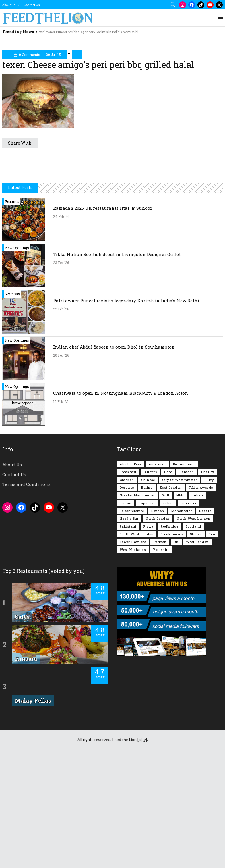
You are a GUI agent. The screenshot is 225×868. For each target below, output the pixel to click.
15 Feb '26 (61, 482)
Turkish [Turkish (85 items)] (160, 622)
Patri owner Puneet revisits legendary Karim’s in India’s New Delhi (88, 32)
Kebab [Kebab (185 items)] (168, 583)
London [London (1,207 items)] (158, 591)
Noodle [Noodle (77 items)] (205, 591)
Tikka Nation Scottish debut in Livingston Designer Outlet (117, 335)
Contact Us (32, 5)
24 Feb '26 (61, 297)
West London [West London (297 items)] (197, 622)
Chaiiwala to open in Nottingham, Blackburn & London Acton (121, 474)
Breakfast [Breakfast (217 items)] (128, 552)
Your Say (13, 374)
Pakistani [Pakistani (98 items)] (128, 607)
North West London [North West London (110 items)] (194, 599)
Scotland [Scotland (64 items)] (193, 607)
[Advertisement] (113, 216)
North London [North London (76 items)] (158, 599)
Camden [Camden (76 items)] (187, 552)
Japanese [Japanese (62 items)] (147, 583)
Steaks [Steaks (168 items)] (196, 614)
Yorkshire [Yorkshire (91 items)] (161, 630)
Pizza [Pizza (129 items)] (149, 607)
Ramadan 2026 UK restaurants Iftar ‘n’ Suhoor (103, 288)
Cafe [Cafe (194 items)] (168, 552)
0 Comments (30, 55)
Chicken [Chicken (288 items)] (127, 560)
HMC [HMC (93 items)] (181, 576)
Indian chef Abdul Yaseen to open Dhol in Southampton (114, 427)
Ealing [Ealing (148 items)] (147, 568)
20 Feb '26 (61, 436)
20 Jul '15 (53, 55)
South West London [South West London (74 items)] (137, 614)
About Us (9, 5)
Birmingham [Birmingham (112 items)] (184, 545)
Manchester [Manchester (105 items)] (182, 591)
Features (12, 282)
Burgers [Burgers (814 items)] (150, 552)
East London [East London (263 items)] (171, 568)
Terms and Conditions (26, 565)
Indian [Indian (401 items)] (197, 576)
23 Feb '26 (61, 343)
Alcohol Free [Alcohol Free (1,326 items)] (131, 545)
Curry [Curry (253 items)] (209, 560)
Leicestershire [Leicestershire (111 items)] (132, 591)
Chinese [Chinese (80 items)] (148, 560)
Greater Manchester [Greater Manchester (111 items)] (137, 576)
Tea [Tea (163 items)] (212, 614)
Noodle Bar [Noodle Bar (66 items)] (129, 599)
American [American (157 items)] (157, 545)
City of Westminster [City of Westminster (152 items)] (180, 560)
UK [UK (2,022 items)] (176, 622)
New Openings (17, 328)
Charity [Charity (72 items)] (208, 552)
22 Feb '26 (61, 389)
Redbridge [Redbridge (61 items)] (170, 607)
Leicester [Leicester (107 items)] (189, 583)
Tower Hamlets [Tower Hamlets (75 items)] (133, 622)
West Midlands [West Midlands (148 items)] (133, 630)
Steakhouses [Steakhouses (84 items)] (172, 614)
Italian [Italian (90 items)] (126, 583)
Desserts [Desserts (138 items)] (127, 568)
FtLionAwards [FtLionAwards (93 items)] (201, 568)
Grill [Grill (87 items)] (166, 576)
